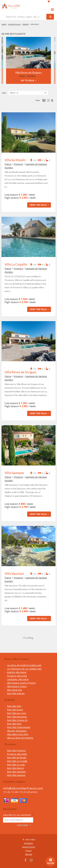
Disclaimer (29, 843)
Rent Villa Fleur (14, 724)
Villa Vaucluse (14, 573)
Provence (31, 76)
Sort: (4, 93)
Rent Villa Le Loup (16, 765)
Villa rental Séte (15, 690)
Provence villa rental (17, 676)
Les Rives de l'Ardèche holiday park (24, 665)
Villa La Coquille (16, 264)
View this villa (39, 205)
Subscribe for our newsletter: (18, 815)
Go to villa (29, 80)
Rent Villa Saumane (16, 772)
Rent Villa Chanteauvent (19, 727)
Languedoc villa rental (18, 679)
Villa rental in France (17, 686)
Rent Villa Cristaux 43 (17, 720)
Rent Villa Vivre (14, 706)
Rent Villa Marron (15, 768)
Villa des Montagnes (17, 731)
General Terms (29, 847)
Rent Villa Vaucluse (16, 775)
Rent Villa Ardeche (16, 693)
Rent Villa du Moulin (17, 758)
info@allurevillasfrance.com (23, 788)
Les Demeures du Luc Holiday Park (24, 669)
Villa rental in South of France (21, 683)
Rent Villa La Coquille (17, 761)
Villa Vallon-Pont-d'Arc (18, 734)
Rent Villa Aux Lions (17, 713)
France (25, 24)
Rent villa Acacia (15, 710)
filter (51, 862)
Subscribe (22, 825)
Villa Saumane (14, 473)
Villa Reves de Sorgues (28, 73)
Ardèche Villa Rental (17, 672)
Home (4, 24)
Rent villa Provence (16, 751)
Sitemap (29, 854)
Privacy (29, 851)
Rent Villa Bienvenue (17, 717)
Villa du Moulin (15, 160)
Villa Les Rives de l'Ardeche (20, 738)
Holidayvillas (14, 24)
